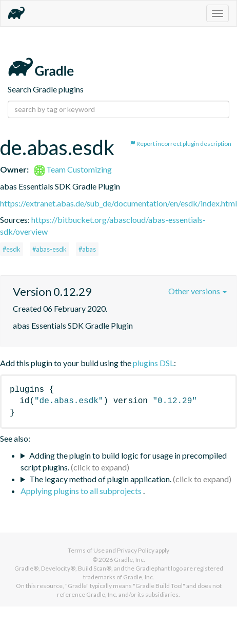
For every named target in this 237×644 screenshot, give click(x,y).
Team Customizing (73, 169)
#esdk (12, 249)
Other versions (197, 291)
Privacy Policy (136, 550)
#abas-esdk (50, 249)
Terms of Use (86, 550)
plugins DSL (153, 363)
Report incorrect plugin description (180, 144)
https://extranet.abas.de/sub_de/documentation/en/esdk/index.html (118, 203)
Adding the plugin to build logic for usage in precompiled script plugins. (124, 461)
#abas (87, 249)
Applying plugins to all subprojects (82, 491)
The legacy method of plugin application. (100, 479)
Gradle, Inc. (130, 560)
